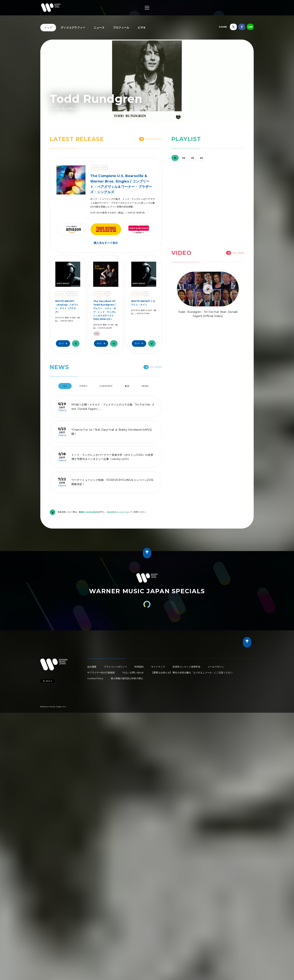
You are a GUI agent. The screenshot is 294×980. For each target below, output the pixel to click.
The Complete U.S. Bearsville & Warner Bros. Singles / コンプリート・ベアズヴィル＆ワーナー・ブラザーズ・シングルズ (121, 184)
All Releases (150, 139)
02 (184, 158)
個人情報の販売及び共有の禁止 (127, 678)
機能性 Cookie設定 (88, 512)
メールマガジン (216, 667)
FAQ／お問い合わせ (133, 672)
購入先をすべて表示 (106, 243)
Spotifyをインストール (117, 512)
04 (201, 158)
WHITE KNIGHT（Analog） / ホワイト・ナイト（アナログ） (67, 307)
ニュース (99, 28)
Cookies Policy (95, 678)
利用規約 (139, 667)
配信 (127, 386)
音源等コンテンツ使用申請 (186, 667)
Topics (83, 386)
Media (145, 386)
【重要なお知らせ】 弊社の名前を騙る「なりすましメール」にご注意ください (192, 672)
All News (153, 367)
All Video (235, 253)
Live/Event (106, 386)
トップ (48, 28)
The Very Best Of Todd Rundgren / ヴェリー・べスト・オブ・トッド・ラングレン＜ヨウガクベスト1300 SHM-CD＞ (105, 310)
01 (175, 158)
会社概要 (92, 667)
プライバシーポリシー (115, 667)
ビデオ (142, 28)
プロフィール (121, 28)
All (65, 386)
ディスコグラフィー (73, 28)
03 (193, 158)
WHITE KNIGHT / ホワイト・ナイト (143, 303)
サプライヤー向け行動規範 (101, 672)
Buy (64, 344)
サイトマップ (158, 667)
